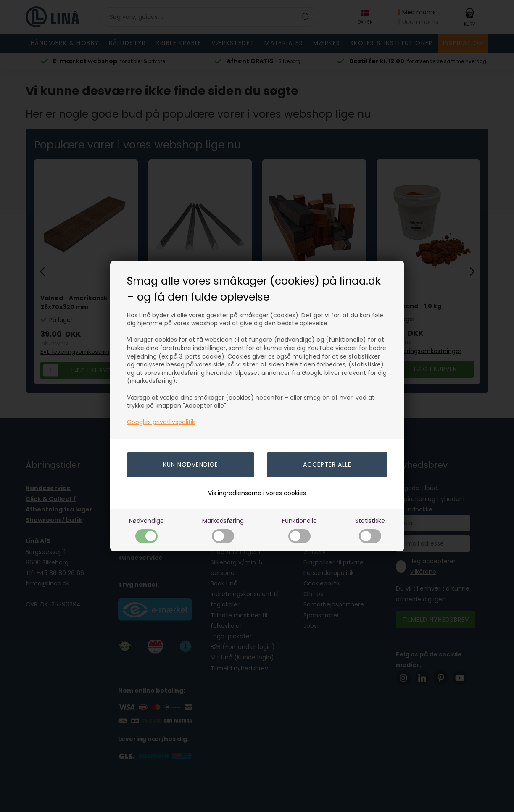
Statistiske (370, 530)
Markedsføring (223, 530)
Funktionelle (299, 530)
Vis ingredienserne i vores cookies (257, 493)
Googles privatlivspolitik (161, 422)
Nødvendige (146, 530)
